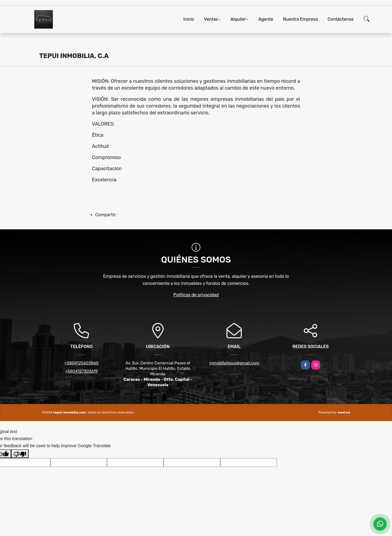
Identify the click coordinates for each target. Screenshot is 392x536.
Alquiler (238, 19)
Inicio (189, 19)
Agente (266, 19)
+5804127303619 (82, 371)
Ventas (211, 19)
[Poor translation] (20, 454)
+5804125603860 (81, 363)
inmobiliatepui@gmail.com (234, 363)
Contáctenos (341, 19)
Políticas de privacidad (196, 295)
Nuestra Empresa (300, 19)
